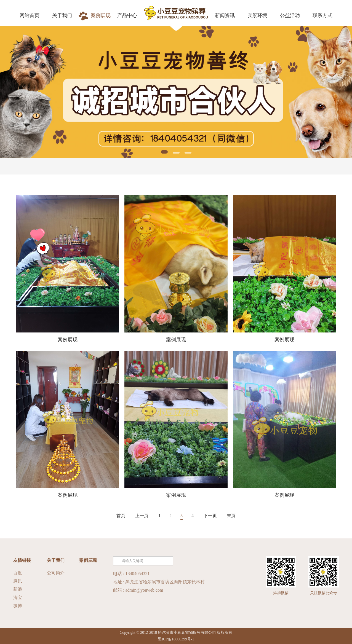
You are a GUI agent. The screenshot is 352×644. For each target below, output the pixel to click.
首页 (121, 516)
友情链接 (22, 560)
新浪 (18, 589)
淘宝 (18, 598)
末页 (231, 516)
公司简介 (56, 573)
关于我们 (56, 560)
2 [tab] (176, 153)
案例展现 (88, 560)
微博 (18, 606)
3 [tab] (188, 153)
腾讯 (18, 581)
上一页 (142, 516)
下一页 (210, 516)
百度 (18, 573)
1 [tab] (164, 152)
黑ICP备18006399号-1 (176, 639)
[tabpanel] (176, 92)
